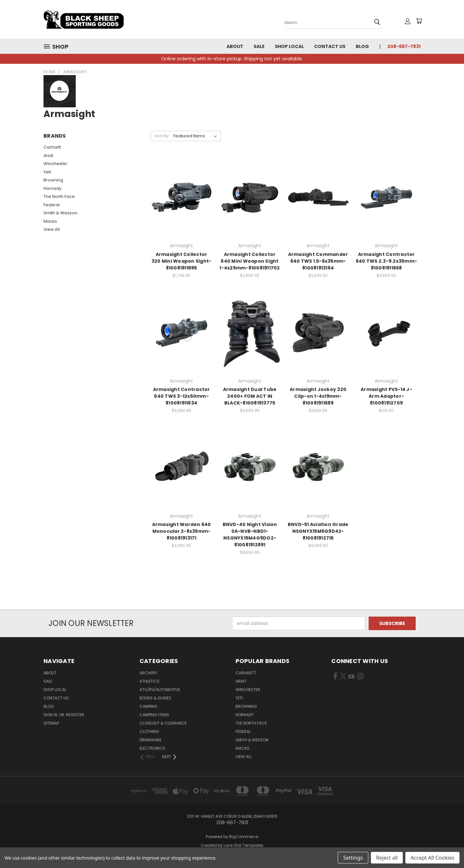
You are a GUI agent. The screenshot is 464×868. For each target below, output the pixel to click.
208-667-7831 (404, 46)
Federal (52, 205)
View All (52, 229)
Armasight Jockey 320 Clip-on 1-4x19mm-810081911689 (318, 396)
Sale (259, 46)
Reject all (387, 858)
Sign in (51, 715)
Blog (362, 46)
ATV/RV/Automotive (160, 690)
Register (75, 715)
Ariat (48, 156)
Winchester (55, 164)
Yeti (47, 172)
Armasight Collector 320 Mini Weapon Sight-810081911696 (182, 261)
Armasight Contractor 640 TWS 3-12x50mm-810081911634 (182, 396)
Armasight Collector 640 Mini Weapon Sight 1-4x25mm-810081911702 (250, 261)
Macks (50, 221)
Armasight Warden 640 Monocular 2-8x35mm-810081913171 (182, 531)
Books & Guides (155, 698)
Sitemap (51, 723)
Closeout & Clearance (163, 723)
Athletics (150, 681)
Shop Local (289, 46)
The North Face (59, 196)
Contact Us (330, 46)
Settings (353, 858)
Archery (148, 673)
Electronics (152, 748)
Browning (53, 180)
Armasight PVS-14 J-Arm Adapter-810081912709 (386, 396)
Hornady (53, 188)
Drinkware (150, 740)
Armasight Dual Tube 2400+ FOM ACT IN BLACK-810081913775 (250, 396)
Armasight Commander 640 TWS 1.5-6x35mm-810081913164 (318, 261)
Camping (148, 706)
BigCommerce (244, 837)
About (235, 46)
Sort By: (162, 136)
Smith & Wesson (60, 213)
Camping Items (154, 715)
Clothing (149, 731)
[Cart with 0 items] (419, 21)
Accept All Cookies (432, 858)
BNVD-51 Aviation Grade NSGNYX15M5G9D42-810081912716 (318, 531)
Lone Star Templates (244, 845)
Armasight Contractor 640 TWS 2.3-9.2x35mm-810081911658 (386, 261)
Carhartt (52, 147)
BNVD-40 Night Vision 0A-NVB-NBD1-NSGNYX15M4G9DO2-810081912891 (250, 535)
